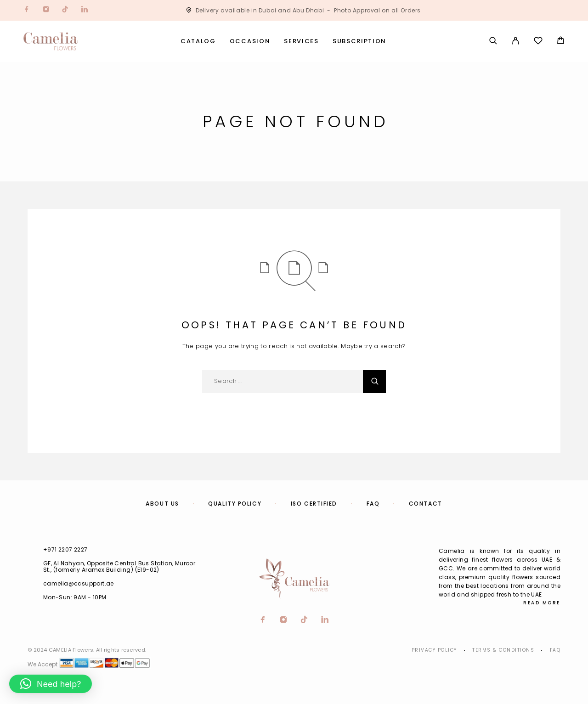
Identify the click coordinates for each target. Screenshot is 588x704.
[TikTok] (65, 10)
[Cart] (561, 42)
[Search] (493, 41)
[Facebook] (27, 10)
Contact (426, 504)
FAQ (373, 504)
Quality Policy (235, 504)
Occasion (250, 42)
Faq (555, 650)
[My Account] (516, 41)
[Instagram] (46, 10)
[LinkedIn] (85, 10)
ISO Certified (314, 504)
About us (162, 504)
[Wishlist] (538, 42)
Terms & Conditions (503, 650)
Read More (542, 603)
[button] (51, 684)
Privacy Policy (434, 650)
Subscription (359, 42)
